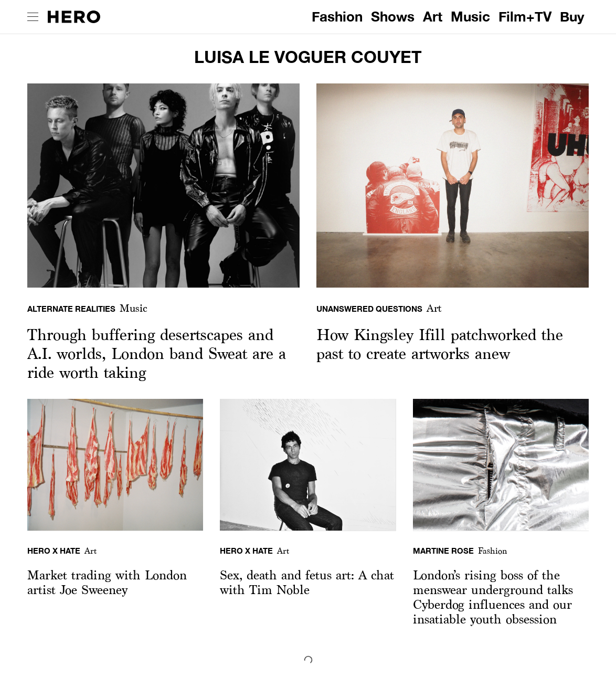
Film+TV (525, 17)
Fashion (337, 17)
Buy (572, 17)
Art (433, 17)
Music (470, 17)
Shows (393, 17)
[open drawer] (33, 17)
